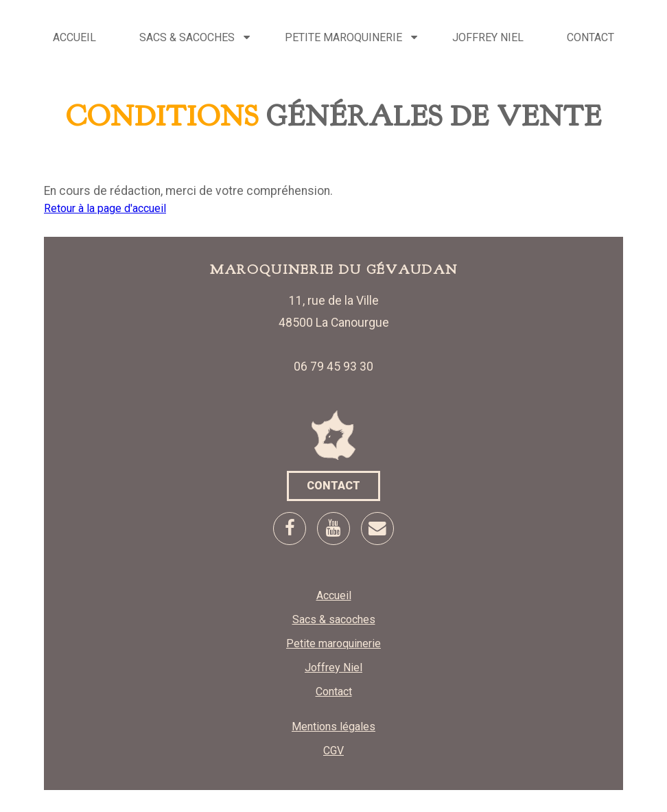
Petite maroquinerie (343, 37)
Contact (590, 37)
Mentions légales (333, 727)
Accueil (74, 37)
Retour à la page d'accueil (105, 208)
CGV (333, 751)
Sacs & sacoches (187, 37)
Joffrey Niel (488, 37)
